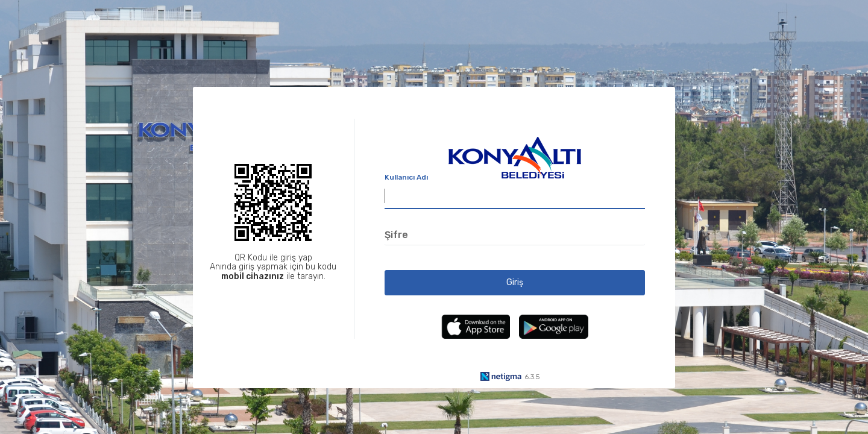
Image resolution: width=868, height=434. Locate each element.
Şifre (396, 235)
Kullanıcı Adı (406, 177)
